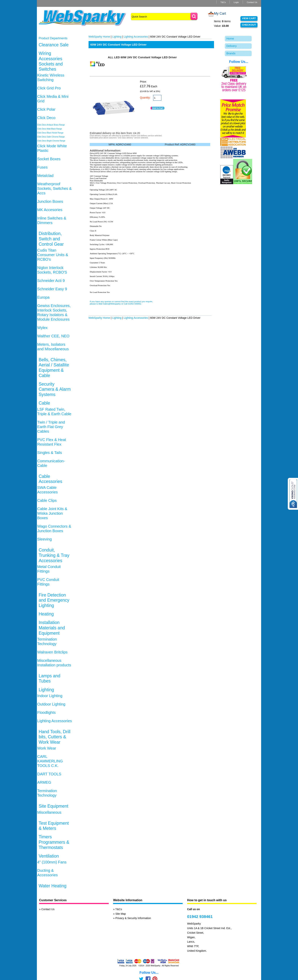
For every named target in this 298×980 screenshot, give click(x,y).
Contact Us (252, 2)
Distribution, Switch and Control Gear (51, 239)
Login (236, 2)
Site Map (121, 914)
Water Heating (52, 886)
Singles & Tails (50, 453)
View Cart (249, 18)
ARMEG (44, 782)
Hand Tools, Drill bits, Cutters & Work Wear (54, 737)
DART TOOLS (49, 774)
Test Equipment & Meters (54, 826)
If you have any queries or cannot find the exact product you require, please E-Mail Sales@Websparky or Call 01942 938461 (121, 303)
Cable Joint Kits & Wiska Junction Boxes (52, 513)
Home (230, 38)
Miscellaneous (49, 812)
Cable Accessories (50, 479)
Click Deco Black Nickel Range (50, 133)
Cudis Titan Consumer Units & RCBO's (53, 255)
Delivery (231, 46)
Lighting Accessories (55, 721)
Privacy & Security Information (133, 918)
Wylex (42, 328)
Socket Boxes (49, 159)
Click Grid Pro (49, 88)
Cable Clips (47, 500)
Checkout (249, 25)
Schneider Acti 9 (51, 281)
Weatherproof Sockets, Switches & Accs (54, 189)
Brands (231, 53)
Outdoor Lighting (51, 704)
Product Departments (53, 38)
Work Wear (47, 748)
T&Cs (223, 2)
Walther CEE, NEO (53, 336)
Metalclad (45, 176)
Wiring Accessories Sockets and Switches (51, 61)
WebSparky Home (99, 37)
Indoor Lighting (50, 696)
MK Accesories (50, 210)
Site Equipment (53, 806)
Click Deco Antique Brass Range (51, 125)
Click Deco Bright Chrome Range (51, 141)
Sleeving (45, 539)
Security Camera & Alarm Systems (55, 389)
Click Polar (46, 109)
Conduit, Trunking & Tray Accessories (54, 555)
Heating (46, 614)
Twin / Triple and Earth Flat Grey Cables (51, 427)
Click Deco (46, 118)
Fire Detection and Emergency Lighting (54, 600)
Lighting (46, 690)
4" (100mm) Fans (52, 862)
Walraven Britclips (52, 652)
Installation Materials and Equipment (52, 628)
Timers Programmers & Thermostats (54, 842)
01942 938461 (200, 916)
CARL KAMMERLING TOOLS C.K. (50, 761)
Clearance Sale (53, 45)
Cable (44, 403)
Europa (43, 297)
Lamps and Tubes (49, 679)
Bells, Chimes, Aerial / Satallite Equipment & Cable (54, 368)
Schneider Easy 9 (52, 289)
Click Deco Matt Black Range (50, 129)
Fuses (42, 167)
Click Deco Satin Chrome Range (51, 137)
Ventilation (49, 856)
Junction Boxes (50, 201)
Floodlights (46, 713)
